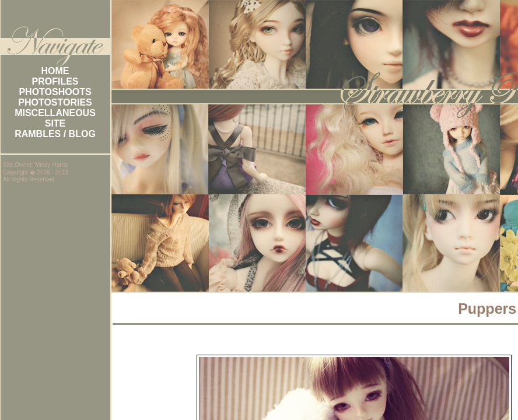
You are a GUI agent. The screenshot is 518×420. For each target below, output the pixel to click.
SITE (55, 123)
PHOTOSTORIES (55, 102)
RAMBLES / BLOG (55, 134)
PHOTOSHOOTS (55, 92)
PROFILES (55, 81)
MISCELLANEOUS (55, 113)
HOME (55, 71)
